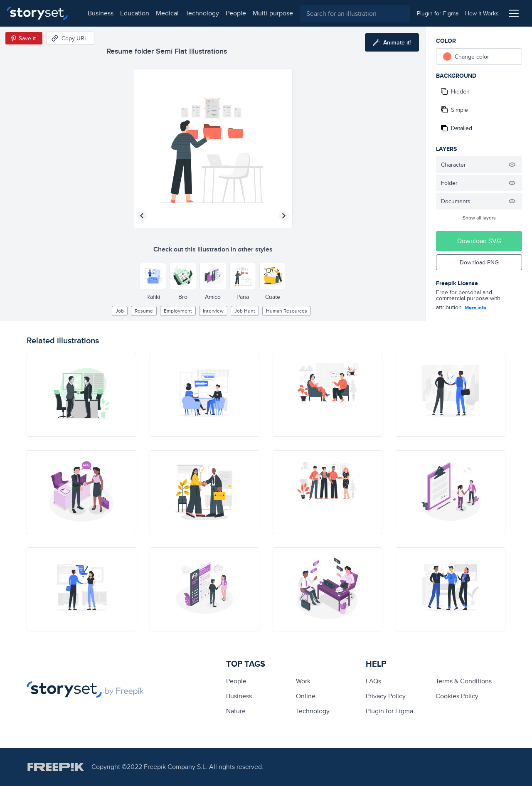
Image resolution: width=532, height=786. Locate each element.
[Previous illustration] (142, 216)
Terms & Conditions (464, 681)
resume (144, 311)
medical (161, 13)
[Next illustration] (284, 216)
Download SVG (479, 241)
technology (196, 13)
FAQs (373, 681)
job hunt (245, 311)
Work (303, 681)
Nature (236, 711)
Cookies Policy (457, 696)
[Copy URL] (70, 38)
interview (213, 311)
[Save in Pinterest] (24, 38)
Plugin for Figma (389, 711)
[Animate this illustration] (392, 42)
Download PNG (479, 262)
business (94, 13)
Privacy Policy (386, 696)
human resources (287, 311)
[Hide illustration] (512, 165)
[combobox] (352, 13)
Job (120, 311)
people (229, 13)
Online (306, 696)
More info (475, 308)
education (128, 13)
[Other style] (153, 276)
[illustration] (81, 395)
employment (178, 311)
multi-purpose (266, 13)
